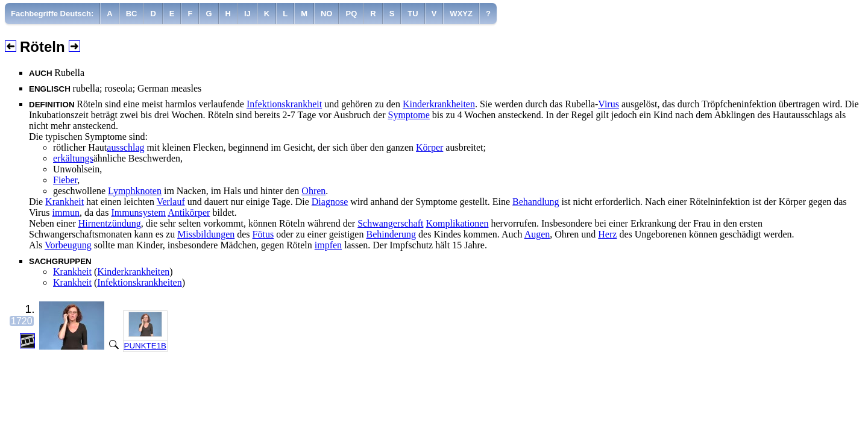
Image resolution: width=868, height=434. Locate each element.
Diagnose (330, 202)
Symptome (409, 115)
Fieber (65, 180)
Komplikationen (457, 223)
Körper (429, 147)
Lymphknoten (135, 191)
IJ (247, 14)
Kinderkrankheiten (439, 104)
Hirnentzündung (110, 223)
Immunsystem (138, 212)
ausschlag (125, 147)
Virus (609, 104)
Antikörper (189, 212)
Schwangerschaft (390, 223)
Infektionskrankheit (284, 104)
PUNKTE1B (145, 346)
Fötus (263, 234)
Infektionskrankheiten (139, 282)
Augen (537, 234)
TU (413, 14)
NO (327, 14)
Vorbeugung (68, 245)
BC (132, 14)
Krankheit (64, 202)
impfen (328, 245)
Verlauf (171, 202)
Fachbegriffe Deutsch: (52, 14)
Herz (607, 234)
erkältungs (73, 158)
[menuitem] (52, 14)
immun (66, 212)
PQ (351, 14)
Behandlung (536, 202)
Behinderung (391, 234)
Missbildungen (206, 234)
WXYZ (461, 14)
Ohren (313, 191)
